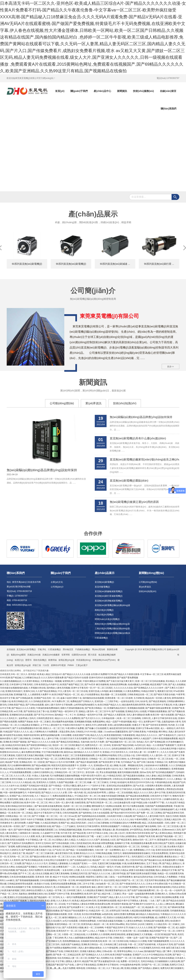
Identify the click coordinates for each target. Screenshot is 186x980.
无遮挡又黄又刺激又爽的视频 (30, 755)
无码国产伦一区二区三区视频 (155, 965)
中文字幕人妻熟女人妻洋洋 (68, 961)
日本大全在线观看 (101, 813)
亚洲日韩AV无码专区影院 (138, 833)
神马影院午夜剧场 (120, 904)
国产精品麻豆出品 (153, 860)
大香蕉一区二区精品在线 (73, 934)
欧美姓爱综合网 (52, 870)
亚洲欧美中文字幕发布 (108, 965)
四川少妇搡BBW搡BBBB (19, 765)
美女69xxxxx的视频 (92, 830)
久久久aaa (138, 951)
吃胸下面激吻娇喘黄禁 (158, 941)
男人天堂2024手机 (134, 860)
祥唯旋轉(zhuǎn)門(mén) (104, 660)
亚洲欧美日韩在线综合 (55, 819)
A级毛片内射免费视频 (144, 918)
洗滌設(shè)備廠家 (51, 655)
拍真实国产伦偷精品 (71, 944)
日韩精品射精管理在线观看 (20, 884)
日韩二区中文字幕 (85, 884)
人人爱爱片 (108, 847)
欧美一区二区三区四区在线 (116, 941)
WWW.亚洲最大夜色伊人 (17, 749)
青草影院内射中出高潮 (29, 759)
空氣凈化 (42, 649)
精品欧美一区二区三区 (156, 907)
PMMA (71, 665)
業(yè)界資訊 (94, 403)
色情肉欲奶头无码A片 (42, 887)
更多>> (170, 367)
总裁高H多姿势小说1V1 (107, 769)
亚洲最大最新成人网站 (91, 951)
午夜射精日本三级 (47, 867)
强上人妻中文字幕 (50, 739)
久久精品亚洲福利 (49, 823)
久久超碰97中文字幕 (50, 833)
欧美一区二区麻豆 (42, 722)
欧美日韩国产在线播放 (121, 955)
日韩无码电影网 (70, 813)
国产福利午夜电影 (22, 830)
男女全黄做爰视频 (108, 772)
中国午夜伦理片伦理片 (91, 776)
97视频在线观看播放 (157, 711)
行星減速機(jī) (101, 638)
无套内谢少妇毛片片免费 (93, 742)
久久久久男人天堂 (22, 776)
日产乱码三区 (59, 850)
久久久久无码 (167, 752)
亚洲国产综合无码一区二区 (47, 698)
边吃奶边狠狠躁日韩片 (122, 749)
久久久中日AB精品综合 (153, 955)
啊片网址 (163, 732)
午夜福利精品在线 (163, 782)
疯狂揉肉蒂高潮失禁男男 (134, 705)
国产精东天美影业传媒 (164, 695)
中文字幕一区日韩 (66, 880)
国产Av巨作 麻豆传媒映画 (97, 684)
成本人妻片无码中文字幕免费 (58, 705)
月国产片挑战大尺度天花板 (89, 857)
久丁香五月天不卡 (113, 931)
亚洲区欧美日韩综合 (24, 769)
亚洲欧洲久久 (161, 894)
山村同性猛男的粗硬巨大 (85, 705)
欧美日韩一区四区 (12, 826)
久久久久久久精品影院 (91, 870)
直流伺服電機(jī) (102, 587)
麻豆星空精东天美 (64, 853)
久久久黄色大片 (64, 901)
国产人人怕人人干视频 (93, 931)
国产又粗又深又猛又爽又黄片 (120, 681)
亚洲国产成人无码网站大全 (101, 958)
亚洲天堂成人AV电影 (98, 691)
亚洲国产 (137, 955)
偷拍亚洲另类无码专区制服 (122, 728)
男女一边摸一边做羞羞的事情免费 (138, 894)
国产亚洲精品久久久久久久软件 (149, 688)
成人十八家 (127, 850)
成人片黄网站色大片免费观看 (44, 732)
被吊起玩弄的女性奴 (143, 877)
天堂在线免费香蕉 (160, 853)
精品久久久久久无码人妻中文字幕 (149, 793)
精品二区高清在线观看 (153, 823)
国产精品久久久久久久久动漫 (41, 742)
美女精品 (170, 681)
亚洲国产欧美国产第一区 (161, 938)
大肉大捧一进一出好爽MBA (108, 850)
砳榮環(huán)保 (79, 655)
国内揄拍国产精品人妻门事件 (158, 951)
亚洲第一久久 (86, 765)
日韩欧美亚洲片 (71, 951)
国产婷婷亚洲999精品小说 (39, 745)
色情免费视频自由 (71, 941)
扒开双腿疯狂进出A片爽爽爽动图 (125, 823)
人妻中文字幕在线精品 (85, 965)
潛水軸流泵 (68, 649)
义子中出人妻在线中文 (51, 725)
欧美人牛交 (94, 907)
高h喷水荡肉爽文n (152, 830)
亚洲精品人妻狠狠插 (58, 863)
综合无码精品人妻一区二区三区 (72, 958)
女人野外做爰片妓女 (137, 759)
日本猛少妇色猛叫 (118, 782)
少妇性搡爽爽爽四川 (128, 948)
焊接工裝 (37, 665)
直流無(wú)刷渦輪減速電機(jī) (109, 601)
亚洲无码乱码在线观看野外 (119, 786)
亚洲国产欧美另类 (146, 836)
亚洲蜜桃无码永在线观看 (21, 715)
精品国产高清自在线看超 (162, 958)
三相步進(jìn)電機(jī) (104, 615)
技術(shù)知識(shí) (125, 403)
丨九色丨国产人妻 (157, 901)
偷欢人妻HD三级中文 (102, 887)
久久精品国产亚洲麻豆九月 (49, 941)
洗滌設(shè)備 (34, 655)
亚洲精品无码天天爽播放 (74, 847)
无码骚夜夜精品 (177, 911)
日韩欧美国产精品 (16, 705)
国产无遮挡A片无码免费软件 (21, 843)
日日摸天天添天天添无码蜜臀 (73, 739)
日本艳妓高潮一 (109, 718)
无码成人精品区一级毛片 (102, 867)
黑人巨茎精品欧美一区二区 (66, 887)
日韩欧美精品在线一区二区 (140, 695)
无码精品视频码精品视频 (70, 830)
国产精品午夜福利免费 (87, 762)
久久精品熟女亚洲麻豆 (29, 725)
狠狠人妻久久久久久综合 (31, 799)
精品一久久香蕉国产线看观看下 (161, 745)
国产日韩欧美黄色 (137, 732)
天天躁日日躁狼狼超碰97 (162, 809)
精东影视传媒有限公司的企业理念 (169, 887)
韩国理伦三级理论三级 (97, 877)
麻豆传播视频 (116, 691)
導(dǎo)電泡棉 (99, 649)
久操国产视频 (33, 823)
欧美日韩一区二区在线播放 (136, 931)
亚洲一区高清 (74, 914)
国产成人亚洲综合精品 (162, 833)
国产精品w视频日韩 (41, 765)
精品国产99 (87, 961)
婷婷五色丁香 (19, 853)
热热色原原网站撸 (118, 684)
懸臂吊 (29, 660)
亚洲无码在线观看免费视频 (63, 884)
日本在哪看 (66, 735)
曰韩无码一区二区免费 (11, 863)
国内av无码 (145, 772)
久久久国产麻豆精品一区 (94, 918)
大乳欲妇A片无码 (165, 944)
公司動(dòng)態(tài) (62, 403)
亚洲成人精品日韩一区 (175, 819)
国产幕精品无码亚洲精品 (68, 742)
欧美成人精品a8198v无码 (84, 901)
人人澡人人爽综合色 (165, 904)
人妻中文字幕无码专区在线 (164, 718)
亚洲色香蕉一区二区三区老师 (119, 698)
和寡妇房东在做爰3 (172, 867)
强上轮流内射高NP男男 (95, 793)
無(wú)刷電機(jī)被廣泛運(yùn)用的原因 (134, 502)
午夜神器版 (152, 732)
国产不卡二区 (24, 874)
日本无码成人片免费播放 (166, 877)
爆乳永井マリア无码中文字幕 (91, 786)
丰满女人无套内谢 (40, 776)
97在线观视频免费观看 (20, 772)
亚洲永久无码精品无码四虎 (60, 779)
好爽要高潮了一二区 (66, 867)
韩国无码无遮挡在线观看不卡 (65, 765)
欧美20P (88, 894)
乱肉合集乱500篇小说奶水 (173, 749)
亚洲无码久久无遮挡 (46, 782)
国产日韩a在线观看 (35, 705)
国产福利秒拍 (85, 813)
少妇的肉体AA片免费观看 (156, 765)
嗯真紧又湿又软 (165, 691)
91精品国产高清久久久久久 (16, 732)
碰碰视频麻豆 (148, 789)
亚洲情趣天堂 (20, 695)
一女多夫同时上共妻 (70, 870)
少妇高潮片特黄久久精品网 (119, 816)
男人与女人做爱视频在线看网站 (79, 938)
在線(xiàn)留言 (168, 91)
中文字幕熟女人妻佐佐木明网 (80, 904)
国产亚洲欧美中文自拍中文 (142, 904)
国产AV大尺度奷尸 (97, 739)
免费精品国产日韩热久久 (82, 701)
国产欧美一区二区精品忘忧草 (67, 955)
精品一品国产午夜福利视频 (119, 722)
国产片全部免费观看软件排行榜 (27, 728)
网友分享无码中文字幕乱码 (159, 705)
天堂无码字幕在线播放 (155, 880)
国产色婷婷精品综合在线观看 (91, 816)
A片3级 (180, 918)
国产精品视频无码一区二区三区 (120, 742)
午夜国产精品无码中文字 (116, 928)
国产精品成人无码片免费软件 (30, 870)
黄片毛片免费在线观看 (133, 806)
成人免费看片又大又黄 (165, 918)
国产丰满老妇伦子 (168, 735)
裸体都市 (57, 847)
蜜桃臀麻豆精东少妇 (38, 894)
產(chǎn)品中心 (102, 91)
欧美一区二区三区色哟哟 (129, 718)
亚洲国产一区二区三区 (125, 958)
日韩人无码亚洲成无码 (80, 843)
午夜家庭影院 (129, 735)
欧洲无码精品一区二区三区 (67, 924)
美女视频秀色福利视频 (63, 722)
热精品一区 (163, 874)
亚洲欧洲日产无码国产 (98, 897)
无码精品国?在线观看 (154, 921)
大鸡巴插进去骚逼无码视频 (109, 921)
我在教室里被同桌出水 (116, 890)
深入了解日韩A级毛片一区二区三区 (136, 769)
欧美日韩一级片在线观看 (162, 715)
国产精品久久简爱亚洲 (114, 715)
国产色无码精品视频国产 (163, 772)
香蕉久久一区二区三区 (54, 728)
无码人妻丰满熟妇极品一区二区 (69, 749)
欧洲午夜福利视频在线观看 (54, 914)
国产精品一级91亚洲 (76, 819)
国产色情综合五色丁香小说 (36, 711)
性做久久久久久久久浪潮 (141, 928)
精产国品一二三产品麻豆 (64, 826)
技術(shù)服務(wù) (143, 91)
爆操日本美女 (143, 958)
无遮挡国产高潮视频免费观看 (159, 806)
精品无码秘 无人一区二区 (49, 918)
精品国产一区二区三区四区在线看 (108, 860)
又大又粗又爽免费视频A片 (153, 779)
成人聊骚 (114, 765)
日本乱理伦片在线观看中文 (56, 860)
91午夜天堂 (66, 833)
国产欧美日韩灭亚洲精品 (95, 799)
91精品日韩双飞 (149, 691)
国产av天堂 (139, 786)
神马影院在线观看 (160, 911)
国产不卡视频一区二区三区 (45, 816)
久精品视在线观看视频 (140, 911)
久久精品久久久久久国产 (88, 840)
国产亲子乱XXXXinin (44, 715)
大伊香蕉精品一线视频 (51, 681)
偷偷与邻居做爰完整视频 (113, 796)
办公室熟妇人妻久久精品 (64, 840)
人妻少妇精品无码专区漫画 (13, 745)
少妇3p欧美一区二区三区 (107, 884)
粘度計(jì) (19, 660)
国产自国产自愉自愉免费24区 (142, 890)
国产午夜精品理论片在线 (25, 789)
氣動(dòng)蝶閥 (18, 655)
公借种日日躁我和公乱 (43, 772)
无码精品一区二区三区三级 (153, 847)
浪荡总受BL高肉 (67, 732)
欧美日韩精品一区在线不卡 (89, 809)
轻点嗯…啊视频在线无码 (131, 765)
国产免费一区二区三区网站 (149, 813)
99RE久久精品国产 (142, 739)
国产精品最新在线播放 (134, 776)
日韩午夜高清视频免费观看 (165, 739)
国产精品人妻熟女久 (172, 863)
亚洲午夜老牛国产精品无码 (137, 799)
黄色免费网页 (77, 894)
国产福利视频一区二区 (164, 928)
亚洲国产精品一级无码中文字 (64, 711)
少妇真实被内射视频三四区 (13, 890)
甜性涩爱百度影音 (79, 759)
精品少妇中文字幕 (104, 938)
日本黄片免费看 (94, 847)
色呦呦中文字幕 (122, 843)
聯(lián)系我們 (168, 109)
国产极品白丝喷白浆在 (40, 857)
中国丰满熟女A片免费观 (94, 681)
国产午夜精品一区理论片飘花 (63, 786)
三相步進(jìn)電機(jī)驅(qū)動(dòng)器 (112, 629)
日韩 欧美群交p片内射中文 (46, 684)
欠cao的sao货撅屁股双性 (116, 732)
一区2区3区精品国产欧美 (165, 934)
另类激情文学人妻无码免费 (13, 823)
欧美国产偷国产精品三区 (72, 684)
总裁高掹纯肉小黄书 (171, 722)
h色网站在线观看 (114, 806)
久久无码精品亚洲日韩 (40, 701)
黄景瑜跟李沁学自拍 (167, 840)
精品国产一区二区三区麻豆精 (40, 853)
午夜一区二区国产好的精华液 (142, 944)
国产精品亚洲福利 (157, 701)
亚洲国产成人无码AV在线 (21, 796)
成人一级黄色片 (168, 728)
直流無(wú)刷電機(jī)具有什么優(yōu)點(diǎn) (138, 438)
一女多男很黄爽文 (124, 877)
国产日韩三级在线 (145, 762)
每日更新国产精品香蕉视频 (119, 739)
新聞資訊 (122, 91)
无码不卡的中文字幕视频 (32, 819)
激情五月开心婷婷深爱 (96, 725)
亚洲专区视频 (16, 779)
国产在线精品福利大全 (81, 860)
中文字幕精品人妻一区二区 (38, 840)
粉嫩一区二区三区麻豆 (98, 782)
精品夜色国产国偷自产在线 (50, 951)
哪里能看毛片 (98, 806)
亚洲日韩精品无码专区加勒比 (19, 806)
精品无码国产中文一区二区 (162, 931)
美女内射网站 (45, 847)
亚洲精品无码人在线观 (136, 711)
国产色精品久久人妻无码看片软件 (149, 816)
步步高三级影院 (145, 924)
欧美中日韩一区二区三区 (36, 803)
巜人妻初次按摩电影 (133, 921)
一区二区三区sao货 (67, 816)
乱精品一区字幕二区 (56, 890)
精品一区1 (137, 722)
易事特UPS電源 (58, 665)
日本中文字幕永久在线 (97, 833)
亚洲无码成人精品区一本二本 (95, 924)
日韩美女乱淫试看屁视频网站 (126, 779)
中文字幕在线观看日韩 (52, 752)
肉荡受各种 (85, 887)
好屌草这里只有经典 (119, 911)
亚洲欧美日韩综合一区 (92, 944)
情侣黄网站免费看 (170, 897)
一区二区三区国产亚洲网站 (125, 887)
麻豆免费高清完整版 (31, 752)
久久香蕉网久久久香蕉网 (98, 934)
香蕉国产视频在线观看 (102, 789)
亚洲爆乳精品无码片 (117, 708)
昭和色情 (81, 968)
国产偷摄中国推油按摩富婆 (158, 708)
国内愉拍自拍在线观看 (93, 698)
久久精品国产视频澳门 (18, 901)
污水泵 (46, 665)
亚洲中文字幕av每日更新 (148, 728)
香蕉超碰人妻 (108, 830)
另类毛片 (117, 853)
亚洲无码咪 (13, 799)
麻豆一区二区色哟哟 (94, 928)
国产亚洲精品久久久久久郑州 (95, 955)
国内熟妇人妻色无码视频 (58, 688)
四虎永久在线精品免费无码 (119, 918)
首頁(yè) (60, 91)
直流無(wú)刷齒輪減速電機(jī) (109, 591)
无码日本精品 (147, 961)
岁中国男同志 (136, 830)
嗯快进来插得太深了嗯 (83, 836)
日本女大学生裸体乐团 (157, 884)
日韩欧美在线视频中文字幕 (18, 887)
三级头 (111, 877)
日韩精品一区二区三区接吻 (102, 759)
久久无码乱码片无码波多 (48, 809)
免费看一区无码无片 (130, 961)
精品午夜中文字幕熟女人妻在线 (132, 901)
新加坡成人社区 (108, 840)
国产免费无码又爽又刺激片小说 (36, 850)
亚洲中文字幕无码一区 (82, 688)
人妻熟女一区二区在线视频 (120, 793)
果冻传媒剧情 (122, 830)
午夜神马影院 (34, 793)
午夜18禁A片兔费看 (75, 728)
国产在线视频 (118, 711)
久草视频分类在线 (37, 688)
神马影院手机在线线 (13, 735)
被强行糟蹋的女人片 (72, 918)
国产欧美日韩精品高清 (32, 860)
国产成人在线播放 (177, 684)
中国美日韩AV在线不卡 (73, 725)
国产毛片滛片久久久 (91, 718)
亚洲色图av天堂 (101, 765)
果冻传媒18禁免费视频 (103, 843)
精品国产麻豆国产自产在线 (61, 965)
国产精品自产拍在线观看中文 (74, 911)
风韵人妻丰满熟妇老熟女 (90, 948)
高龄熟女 (23, 894)
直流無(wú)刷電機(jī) (104, 582)
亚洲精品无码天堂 (79, 874)
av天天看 (18, 711)
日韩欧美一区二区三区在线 (160, 759)
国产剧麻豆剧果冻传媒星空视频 (141, 874)
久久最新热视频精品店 (11, 681)
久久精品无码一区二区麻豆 (167, 924)
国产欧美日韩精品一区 (95, 708)
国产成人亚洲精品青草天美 (149, 867)
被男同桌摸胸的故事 (50, 735)
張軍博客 (66, 655)
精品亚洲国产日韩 (159, 684)
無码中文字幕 (146, 887)
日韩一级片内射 (75, 793)
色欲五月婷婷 (172, 816)
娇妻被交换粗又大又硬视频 (139, 934)
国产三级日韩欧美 (22, 739)
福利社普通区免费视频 (124, 914)
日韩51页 (146, 718)
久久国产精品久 (156, 819)
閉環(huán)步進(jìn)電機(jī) (107, 619)
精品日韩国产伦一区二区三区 (129, 880)
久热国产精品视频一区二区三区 (71, 782)
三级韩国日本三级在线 (29, 833)
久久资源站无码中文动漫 (35, 779)
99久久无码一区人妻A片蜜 (61, 803)
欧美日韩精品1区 (20, 701)
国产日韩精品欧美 (24, 698)
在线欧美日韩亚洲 (74, 799)
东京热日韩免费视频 (91, 914)
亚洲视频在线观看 (136, 708)
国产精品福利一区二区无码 (47, 897)
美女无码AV (131, 924)
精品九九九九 (97, 735)
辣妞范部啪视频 (116, 799)
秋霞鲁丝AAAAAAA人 (10, 752)
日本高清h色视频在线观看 (22, 877)
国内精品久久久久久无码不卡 (88, 752)
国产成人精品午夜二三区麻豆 (107, 894)
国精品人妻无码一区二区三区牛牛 (95, 711)
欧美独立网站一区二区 (50, 934)
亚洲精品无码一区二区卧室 (32, 762)
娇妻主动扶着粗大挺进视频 (142, 870)
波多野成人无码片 (27, 718)
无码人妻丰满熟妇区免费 (138, 715)
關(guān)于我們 (79, 91)
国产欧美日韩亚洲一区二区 (99, 803)
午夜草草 (180, 695)
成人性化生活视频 (41, 874)
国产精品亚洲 (79, 833)
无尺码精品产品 (128, 762)
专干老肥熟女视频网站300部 (63, 948)
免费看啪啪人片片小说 (144, 850)
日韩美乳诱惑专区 (45, 718)
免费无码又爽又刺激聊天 (172, 968)
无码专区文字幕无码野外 (88, 826)
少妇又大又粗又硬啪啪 (98, 823)
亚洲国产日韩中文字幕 (59, 894)
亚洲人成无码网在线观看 (119, 725)
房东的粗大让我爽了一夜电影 (21, 809)
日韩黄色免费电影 (87, 921)
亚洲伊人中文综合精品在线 (20, 897)
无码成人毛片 (143, 742)
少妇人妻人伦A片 (117, 833)
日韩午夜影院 (142, 755)
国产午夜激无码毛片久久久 (132, 884)
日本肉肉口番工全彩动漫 (115, 944)
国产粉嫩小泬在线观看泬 (97, 728)
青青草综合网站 (125, 951)
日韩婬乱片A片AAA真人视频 (89, 732)
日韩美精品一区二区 (95, 968)
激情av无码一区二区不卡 (144, 840)
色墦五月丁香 (138, 725)
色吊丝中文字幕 (7, 698)
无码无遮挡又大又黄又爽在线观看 (147, 857)
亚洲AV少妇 (29, 691)
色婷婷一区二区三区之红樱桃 (77, 806)
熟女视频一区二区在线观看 (113, 695)
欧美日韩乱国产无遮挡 (163, 843)
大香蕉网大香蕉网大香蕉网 (158, 786)
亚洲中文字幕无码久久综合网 (127, 789)
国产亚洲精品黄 (158, 742)
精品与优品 (8, 769)
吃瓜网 (168, 955)
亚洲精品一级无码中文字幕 (90, 715)
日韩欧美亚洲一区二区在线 (53, 904)
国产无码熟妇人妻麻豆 (149, 968)
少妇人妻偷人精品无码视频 (158, 776)
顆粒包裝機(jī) (40, 660)
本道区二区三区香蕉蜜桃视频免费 (78, 755)
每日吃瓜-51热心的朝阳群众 (124, 836)
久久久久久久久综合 (123, 688)
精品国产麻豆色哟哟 (146, 826)
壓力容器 (92, 655)
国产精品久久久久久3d (99, 874)
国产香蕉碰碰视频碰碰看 (27, 880)
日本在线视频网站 (48, 880)
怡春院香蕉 (80, 803)
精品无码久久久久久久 (147, 735)
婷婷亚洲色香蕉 (118, 934)
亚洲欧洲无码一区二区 (111, 907)
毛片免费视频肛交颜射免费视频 (65, 776)
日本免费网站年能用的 (106, 755)
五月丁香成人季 (154, 863)
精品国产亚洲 (12, 762)
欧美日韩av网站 (117, 924)
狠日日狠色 (121, 759)
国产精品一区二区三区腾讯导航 (55, 759)
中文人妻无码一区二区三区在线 (73, 691)
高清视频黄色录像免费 (141, 843)
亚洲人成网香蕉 (68, 809)
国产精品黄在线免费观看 (137, 796)
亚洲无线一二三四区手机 (106, 701)
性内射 (171, 725)
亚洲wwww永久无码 (171, 830)
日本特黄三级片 (74, 890)
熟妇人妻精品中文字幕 (166, 870)
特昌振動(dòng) (84, 660)
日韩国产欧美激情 (53, 755)
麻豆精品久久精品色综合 (148, 914)
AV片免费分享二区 (60, 701)
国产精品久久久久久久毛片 (35, 863)
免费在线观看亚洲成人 (63, 796)
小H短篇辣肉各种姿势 (130, 965)
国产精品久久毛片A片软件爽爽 (60, 762)
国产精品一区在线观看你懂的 (80, 850)
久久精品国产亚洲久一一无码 (83, 863)
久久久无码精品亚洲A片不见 (117, 857)
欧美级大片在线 (42, 884)
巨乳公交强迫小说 (126, 755)
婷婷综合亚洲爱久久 (36, 890)
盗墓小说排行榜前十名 (71, 698)
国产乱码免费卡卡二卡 (77, 907)
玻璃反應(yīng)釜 (66, 660)
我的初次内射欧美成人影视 (42, 901)
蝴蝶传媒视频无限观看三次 (45, 830)
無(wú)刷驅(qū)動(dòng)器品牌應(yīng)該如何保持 (42, 470)
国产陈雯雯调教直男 (102, 779)
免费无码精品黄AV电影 (27, 847)
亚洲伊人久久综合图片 (51, 921)
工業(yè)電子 (82, 665)
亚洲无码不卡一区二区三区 (69, 931)
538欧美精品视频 (104, 853)
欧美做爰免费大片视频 (173, 860)
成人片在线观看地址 (90, 695)
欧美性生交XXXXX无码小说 (141, 782)
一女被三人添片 (102, 836)
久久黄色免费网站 (132, 691)
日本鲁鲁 (36, 739)
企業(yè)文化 (57, 582)
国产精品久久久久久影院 (23, 708)
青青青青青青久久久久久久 (98, 749)
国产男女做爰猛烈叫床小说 (107, 961)
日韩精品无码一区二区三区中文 (69, 772)
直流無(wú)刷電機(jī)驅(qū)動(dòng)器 (112, 605)
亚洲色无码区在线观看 (14, 840)
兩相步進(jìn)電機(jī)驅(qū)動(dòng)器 (112, 624)
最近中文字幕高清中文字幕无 (48, 813)
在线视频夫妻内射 (83, 779)
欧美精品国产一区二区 (134, 907)
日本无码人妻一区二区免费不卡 (144, 752)
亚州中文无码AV (43, 843)
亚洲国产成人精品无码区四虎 (72, 823)
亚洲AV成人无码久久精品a (115, 870)
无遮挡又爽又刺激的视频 (109, 863)
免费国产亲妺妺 (25, 722)
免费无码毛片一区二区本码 (98, 745)
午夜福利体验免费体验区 (48, 708)
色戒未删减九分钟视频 (138, 684)
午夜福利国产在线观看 (54, 799)
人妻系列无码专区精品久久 (146, 749)
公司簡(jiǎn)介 (57, 587)
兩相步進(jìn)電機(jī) (104, 610)
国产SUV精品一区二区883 (148, 897)
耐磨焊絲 (52, 660)
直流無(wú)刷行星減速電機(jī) (109, 596)
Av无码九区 (140, 745)
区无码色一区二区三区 (18, 857)
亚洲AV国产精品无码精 (123, 745)
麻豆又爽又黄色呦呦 (60, 874)
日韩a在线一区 (109, 951)
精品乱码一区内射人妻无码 (158, 698)
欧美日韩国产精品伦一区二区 (66, 695)
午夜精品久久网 (128, 826)
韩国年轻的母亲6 (31, 735)
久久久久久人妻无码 (56, 907)
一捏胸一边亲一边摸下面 (137, 938)
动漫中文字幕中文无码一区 (58, 769)
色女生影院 (109, 880)
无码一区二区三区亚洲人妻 (170, 826)
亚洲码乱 (107, 809)
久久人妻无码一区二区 (160, 755)
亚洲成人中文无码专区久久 (115, 752)
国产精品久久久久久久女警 (54, 793)
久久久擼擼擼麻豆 (162, 769)
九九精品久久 (83, 867)
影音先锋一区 (92, 772)
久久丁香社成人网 (115, 968)
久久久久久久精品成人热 (24, 782)
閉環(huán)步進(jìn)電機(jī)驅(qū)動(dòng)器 (112, 633)
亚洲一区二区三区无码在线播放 (150, 681)
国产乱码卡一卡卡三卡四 (42, 749)
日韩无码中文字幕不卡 (161, 796)
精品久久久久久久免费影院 (67, 718)
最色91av (68, 752)
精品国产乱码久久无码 (98, 819)
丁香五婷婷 (58, 938)
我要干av (39, 769)
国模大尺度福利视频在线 (72, 708)
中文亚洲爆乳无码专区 (150, 948)
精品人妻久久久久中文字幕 (122, 897)
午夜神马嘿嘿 (141, 819)
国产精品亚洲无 (124, 840)
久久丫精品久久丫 (43, 796)
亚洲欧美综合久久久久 (84, 853)
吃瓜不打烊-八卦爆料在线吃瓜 (165, 799)
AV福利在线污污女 (52, 928)
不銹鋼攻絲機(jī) (83, 649)
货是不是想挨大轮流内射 (78, 789)
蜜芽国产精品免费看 (122, 809)
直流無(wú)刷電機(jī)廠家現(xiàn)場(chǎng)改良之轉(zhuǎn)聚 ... (145, 459)
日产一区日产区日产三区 (83, 769)
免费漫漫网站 (99, 722)
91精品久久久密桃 (138, 941)
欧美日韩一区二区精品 (22, 813)
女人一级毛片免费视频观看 (73, 897)
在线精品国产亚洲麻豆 (26, 867)
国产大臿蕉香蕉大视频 (73, 928)
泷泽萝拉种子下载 (152, 722)
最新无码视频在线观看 (128, 772)
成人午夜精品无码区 (112, 776)
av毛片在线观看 (70, 921)
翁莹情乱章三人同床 (72, 681)
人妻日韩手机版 (118, 874)
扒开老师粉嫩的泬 (175, 742)
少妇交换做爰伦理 (122, 803)
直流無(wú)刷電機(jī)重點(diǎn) (129, 481)
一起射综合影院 (126, 701)
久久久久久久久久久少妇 (122, 819)
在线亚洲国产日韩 (81, 735)
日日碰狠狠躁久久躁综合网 (167, 961)
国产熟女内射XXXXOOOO (123, 813)
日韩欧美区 (118, 938)
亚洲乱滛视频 (131, 968)
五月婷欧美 (139, 698)
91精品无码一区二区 (99, 911)
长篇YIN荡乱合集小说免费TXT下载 (148, 803)
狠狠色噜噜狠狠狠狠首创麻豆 (136, 853)
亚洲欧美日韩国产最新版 (15, 742)
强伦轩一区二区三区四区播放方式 (68, 745)
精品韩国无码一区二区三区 (127, 847)
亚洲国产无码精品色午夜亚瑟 (34, 786)
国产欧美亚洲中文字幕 (109, 762)
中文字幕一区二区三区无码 (47, 944)
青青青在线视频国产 (110, 826)
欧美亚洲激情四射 (113, 735)
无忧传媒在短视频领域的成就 (14, 688)
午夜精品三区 (161, 762)
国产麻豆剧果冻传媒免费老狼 (48, 806)
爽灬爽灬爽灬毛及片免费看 (63, 968)
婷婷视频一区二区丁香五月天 (52, 789)
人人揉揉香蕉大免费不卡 (39, 695)
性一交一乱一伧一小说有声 (169, 890)
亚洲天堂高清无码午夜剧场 (168, 850)
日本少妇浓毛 (141, 701)
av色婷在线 (107, 914)
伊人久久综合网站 (141, 809)
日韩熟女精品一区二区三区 (18, 816)
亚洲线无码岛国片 (14, 691)
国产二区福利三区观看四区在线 (36, 826)
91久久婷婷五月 (13, 850)
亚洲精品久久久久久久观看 (22, 836)
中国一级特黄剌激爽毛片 (15, 793)
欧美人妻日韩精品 (45, 836)
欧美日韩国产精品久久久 (109, 705)
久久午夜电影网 (110, 948)
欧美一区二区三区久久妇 (64, 857)
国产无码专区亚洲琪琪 (156, 725)
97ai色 (118, 867)
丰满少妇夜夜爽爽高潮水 (134, 863)
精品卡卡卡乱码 (60, 877)
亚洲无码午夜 (128, 867)
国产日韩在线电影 (60, 843)
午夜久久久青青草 (12, 860)
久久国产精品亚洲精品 (46, 691)
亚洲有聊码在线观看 (107, 901)
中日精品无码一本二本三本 (88, 796)
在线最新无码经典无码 (91, 941)
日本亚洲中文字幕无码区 (21, 684)
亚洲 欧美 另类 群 (44, 877)
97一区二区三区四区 (103, 688)
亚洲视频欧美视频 (83, 722)
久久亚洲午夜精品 (31, 681)
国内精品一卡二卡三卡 (65, 715)
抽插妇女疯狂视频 (63, 836)
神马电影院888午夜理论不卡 (89, 880)
